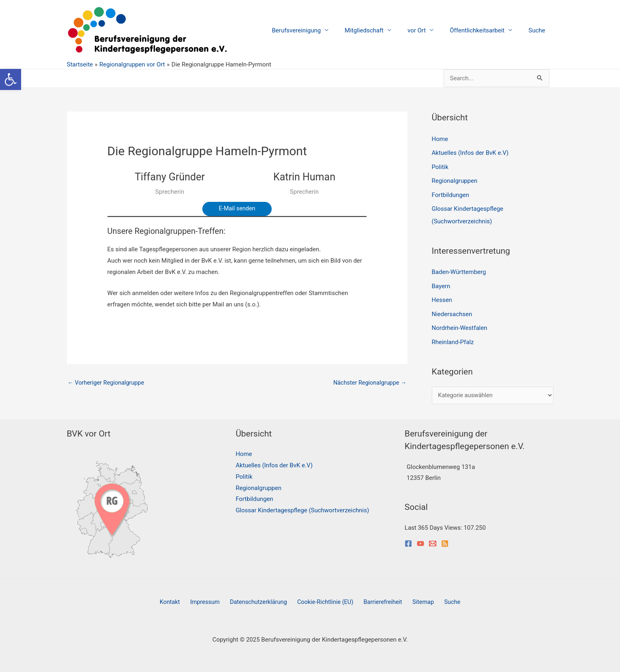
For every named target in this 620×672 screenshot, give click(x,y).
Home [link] (440, 139)
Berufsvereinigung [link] (315, 30)
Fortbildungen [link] (451, 194)
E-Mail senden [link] (237, 209)
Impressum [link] (210, 599)
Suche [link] (539, 30)
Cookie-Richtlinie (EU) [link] (326, 599)
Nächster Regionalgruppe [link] (369, 383)
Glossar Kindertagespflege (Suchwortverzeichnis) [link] (302, 507)
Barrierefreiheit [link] (381, 599)
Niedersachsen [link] (452, 311)
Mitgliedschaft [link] (378, 30)
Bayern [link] (441, 284)
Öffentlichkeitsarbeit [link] (483, 30)
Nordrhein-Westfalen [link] (460, 325)
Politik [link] (440, 166)
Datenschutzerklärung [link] (261, 599)
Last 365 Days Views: (434, 524)
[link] (11, 79)
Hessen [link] (442, 297)
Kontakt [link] (178, 599)
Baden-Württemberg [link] (459, 270)
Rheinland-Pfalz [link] (453, 338)
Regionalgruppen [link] (455, 180)
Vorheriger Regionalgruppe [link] (107, 383)
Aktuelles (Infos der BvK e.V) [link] (470, 152)
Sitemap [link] (418, 599)
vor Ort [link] (427, 30)
